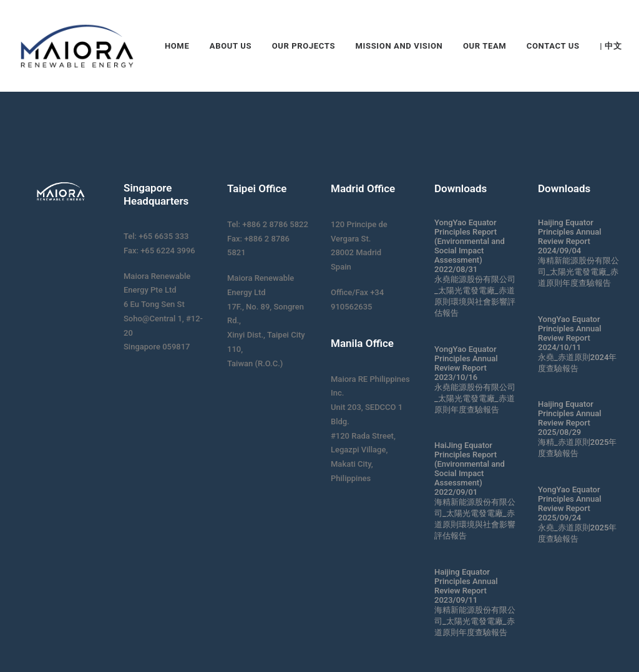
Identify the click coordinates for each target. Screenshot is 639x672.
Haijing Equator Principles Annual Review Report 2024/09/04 (570, 236)
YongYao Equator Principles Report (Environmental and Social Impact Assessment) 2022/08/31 (470, 246)
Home (177, 46)
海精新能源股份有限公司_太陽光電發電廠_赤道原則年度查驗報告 (475, 621)
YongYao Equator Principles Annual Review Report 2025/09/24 (570, 504)
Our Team (485, 46)
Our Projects (304, 46)
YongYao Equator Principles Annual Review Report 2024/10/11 (570, 333)
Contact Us (553, 46)
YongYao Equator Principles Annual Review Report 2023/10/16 (466, 363)
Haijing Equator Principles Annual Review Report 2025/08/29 (570, 418)
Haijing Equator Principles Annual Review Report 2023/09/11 (466, 586)
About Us (231, 46)
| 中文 (611, 46)
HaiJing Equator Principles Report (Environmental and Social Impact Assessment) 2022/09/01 (470, 469)
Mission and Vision (399, 46)
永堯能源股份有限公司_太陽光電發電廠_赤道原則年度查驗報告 (475, 398)
